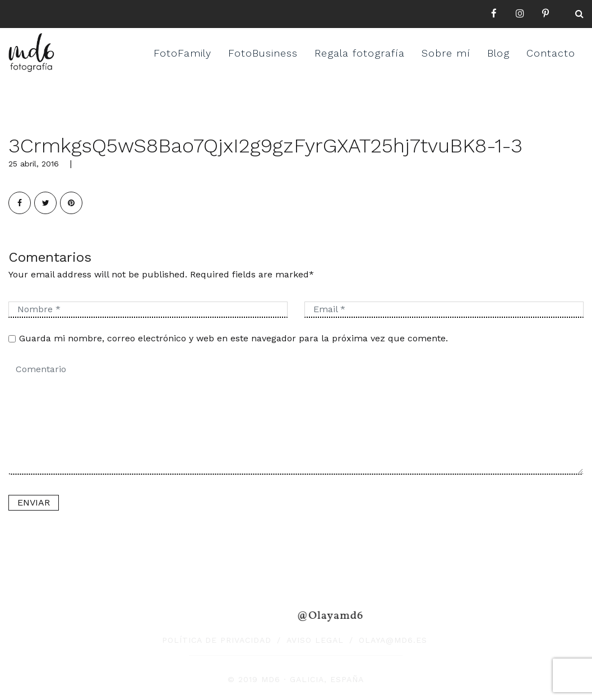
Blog (498, 53)
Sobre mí (446, 53)
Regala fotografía (360, 53)
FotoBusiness (263, 53)
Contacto (551, 53)
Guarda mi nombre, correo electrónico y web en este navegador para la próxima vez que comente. (233, 338)
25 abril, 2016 (34, 164)
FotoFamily (182, 53)
